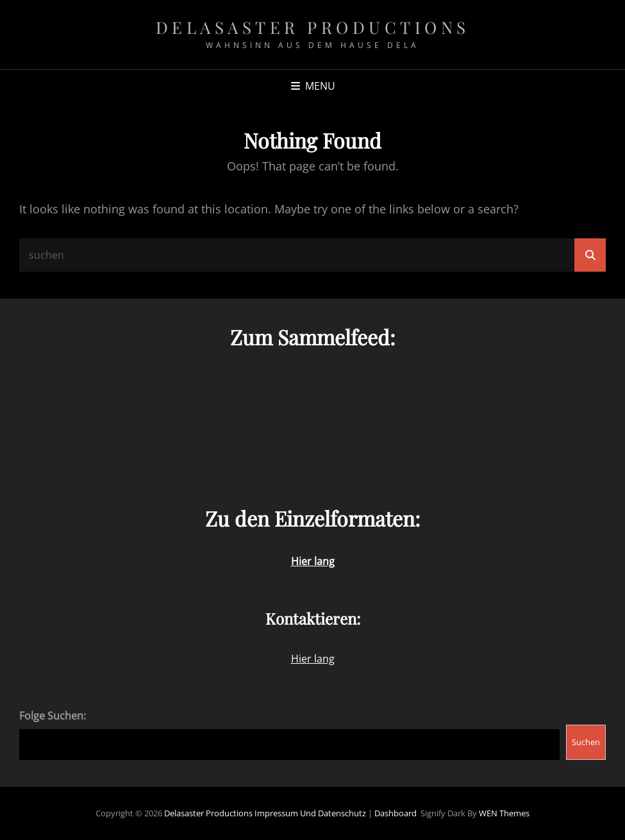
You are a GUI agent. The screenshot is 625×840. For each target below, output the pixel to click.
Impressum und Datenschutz (310, 813)
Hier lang (313, 659)
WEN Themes (504, 813)
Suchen (586, 742)
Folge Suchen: (53, 716)
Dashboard (396, 813)
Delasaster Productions (313, 27)
